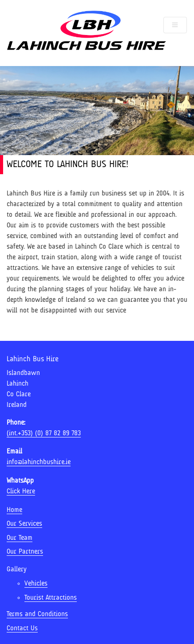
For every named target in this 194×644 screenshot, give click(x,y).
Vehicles (36, 584)
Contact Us (22, 628)
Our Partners (25, 552)
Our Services (24, 524)
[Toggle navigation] (175, 25)
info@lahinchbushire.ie (39, 462)
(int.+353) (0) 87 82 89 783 (44, 433)
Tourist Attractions (51, 598)
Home (14, 510)
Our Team (20, 538)
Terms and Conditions (37, 614)
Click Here (21, 492)
